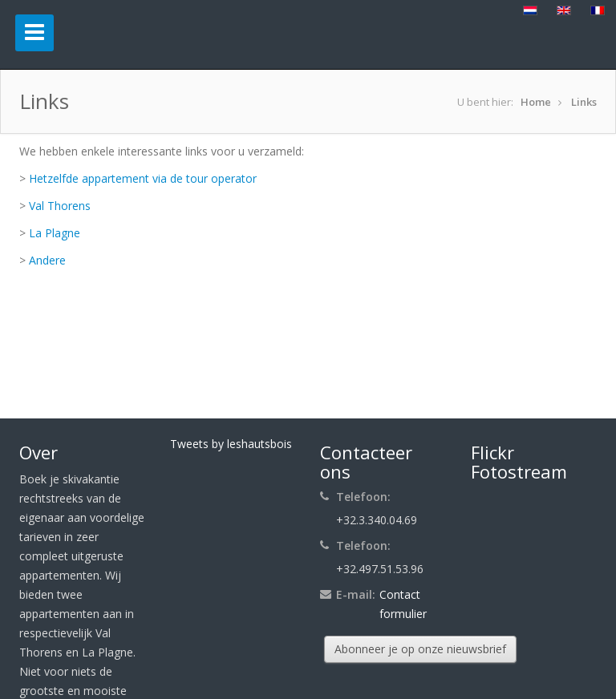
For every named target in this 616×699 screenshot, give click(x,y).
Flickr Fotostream (519, 462)
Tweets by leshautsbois (231, 444)
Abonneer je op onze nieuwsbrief (420, 649)
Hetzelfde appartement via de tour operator (143, 178)
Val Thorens (60, 206)
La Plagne (55, 233)
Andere (47, 260)
